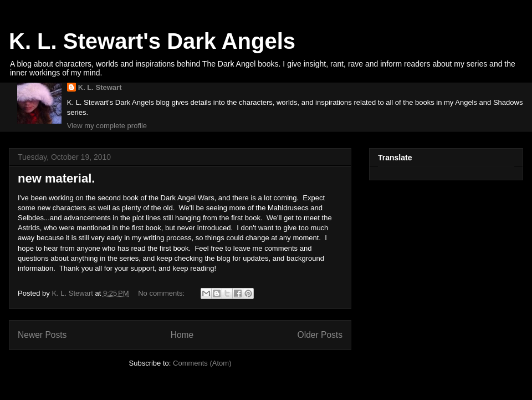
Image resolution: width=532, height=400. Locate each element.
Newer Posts (42, 335)
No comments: (162, 293)
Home (182, 335)
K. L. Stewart (100, 87)
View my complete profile (107, 126)
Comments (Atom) (202, 363)
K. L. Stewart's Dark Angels (152, 41)
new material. (56, 178)
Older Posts (320, 335)
